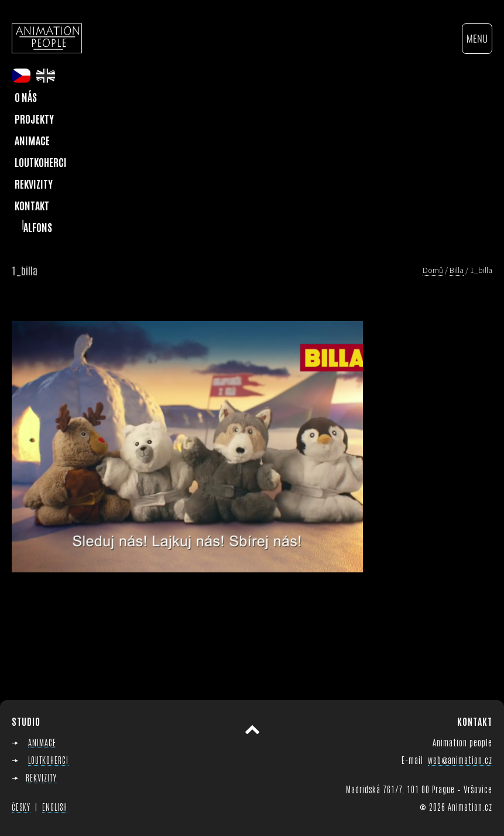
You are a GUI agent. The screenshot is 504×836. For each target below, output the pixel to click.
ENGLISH (55, 807)
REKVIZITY (41, 777)
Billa (457, 270)
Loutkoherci (41, 162)
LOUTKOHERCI (48, 760)
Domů (433, 270)
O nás (26, 97)
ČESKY (21, 807)
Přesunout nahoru (252, 729)
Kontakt (32, 205)
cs (21, 76)
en (46, 76)
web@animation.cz (460, 760)
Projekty (34, 118)
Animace (32, 140)
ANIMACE (42, 742)
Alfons (38, 227)
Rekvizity (34, 183)
